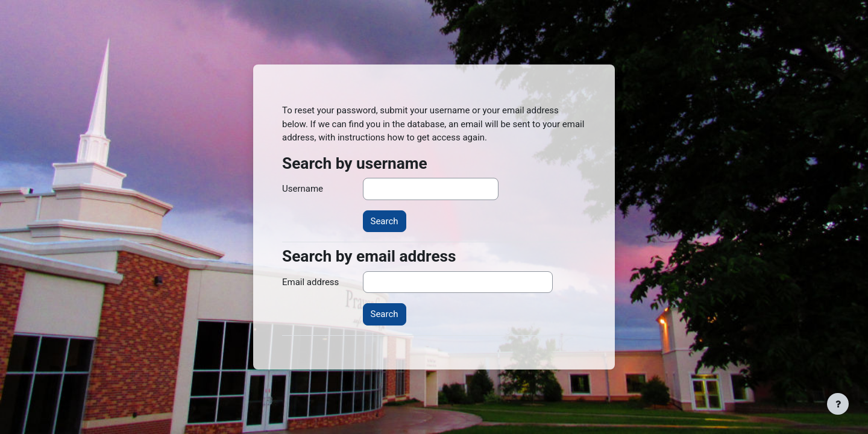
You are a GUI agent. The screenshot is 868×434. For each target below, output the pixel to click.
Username (303, 189)
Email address (310, 282)
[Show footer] (838, 404)
